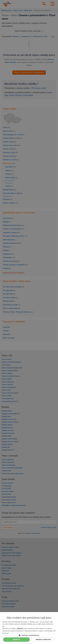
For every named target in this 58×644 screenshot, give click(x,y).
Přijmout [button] (16, 640)
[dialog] (29, 628)
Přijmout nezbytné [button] (43, 640)
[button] (29, 635)
